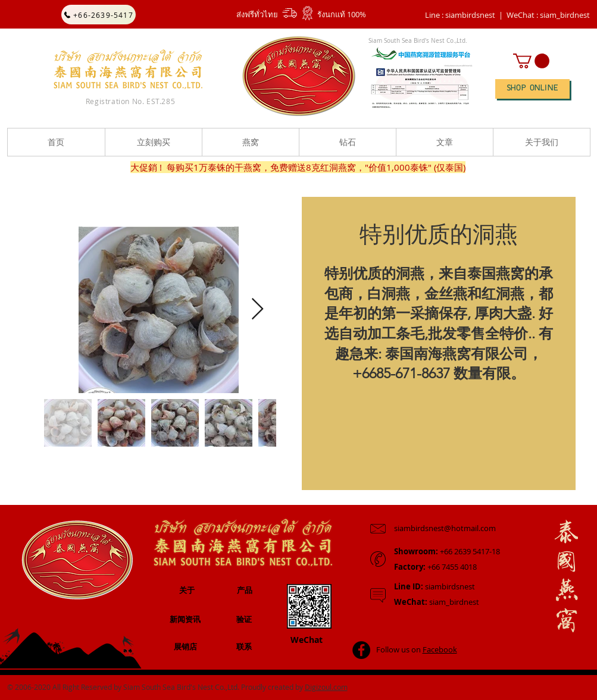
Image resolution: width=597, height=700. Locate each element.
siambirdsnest (435, 586)
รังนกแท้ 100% (342, 14)
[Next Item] (257, 310)
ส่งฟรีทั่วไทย (257, 14)
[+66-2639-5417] (99, 15)
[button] (548, 15)
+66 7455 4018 (435, 567)
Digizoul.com (326, 687)
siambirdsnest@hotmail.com (445, 528)
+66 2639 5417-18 (447, 551)
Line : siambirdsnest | (464, 15)
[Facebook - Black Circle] (361, 650)
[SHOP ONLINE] (532, 89)
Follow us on (417, 649)
